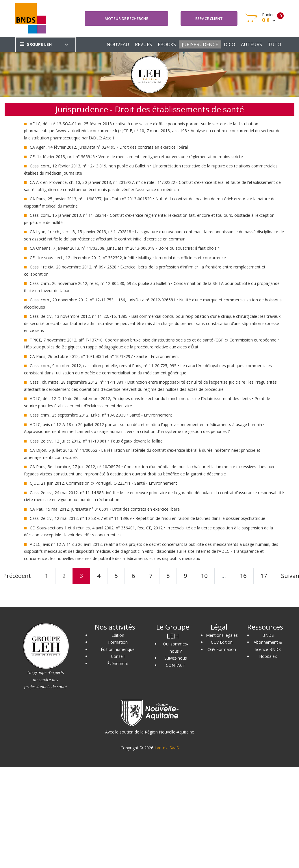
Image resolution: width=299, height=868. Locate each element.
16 (243, 576)
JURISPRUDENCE (200, 44)
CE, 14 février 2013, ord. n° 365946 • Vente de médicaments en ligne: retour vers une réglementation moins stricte (136, 157)
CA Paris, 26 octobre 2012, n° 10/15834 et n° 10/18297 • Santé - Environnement (104, 356)
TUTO (274, 44)
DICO (230, 44)
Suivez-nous (176, 658)
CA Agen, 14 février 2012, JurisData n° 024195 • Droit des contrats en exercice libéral (109, 147)
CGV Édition (222, 642)
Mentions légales (222, 635)
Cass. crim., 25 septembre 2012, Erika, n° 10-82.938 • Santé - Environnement (101, 415)
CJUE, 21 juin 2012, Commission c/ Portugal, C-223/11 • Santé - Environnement (103, 483)
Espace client (209, 18)
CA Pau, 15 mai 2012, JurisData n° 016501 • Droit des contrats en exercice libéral (105, 509)
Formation (118, 642)
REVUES (143, 44)
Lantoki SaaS (167, 748)
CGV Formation (222, 649)
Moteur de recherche (126, 18)
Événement (118, 663)
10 (204, 576)
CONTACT (175, 665)
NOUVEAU (118, 44)
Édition (118, 635)
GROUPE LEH (36, 44)
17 (264, 576)
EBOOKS (167, 44)
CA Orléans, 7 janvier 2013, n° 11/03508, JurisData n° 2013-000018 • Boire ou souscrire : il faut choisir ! (125, 248)
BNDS (268, 635)
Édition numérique (118, 649)
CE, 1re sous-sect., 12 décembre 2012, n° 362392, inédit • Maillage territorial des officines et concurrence (128, 258)
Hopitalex (268, 656)
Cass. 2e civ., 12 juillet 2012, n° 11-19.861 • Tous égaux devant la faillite (96, 441)
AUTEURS (251, 44)
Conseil (118, 656)
